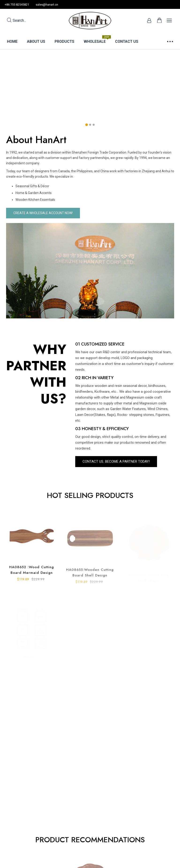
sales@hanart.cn (47, 5)
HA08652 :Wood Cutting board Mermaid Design (32, 577)
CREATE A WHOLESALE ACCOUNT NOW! (43, 213)
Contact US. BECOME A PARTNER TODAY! (116, 461)
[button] (87, 125)
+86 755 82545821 (17, 5)
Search (17, 20)
